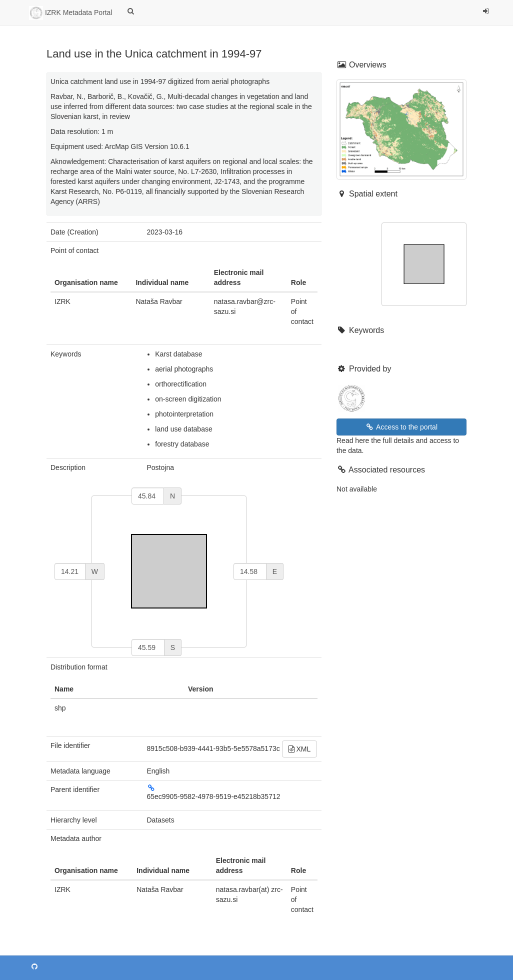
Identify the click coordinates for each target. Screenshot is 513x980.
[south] (148, 647)
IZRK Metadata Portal (71, 13)
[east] (250, 571)
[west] (70, 571)
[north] (148, 496)
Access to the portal (401, 427)
